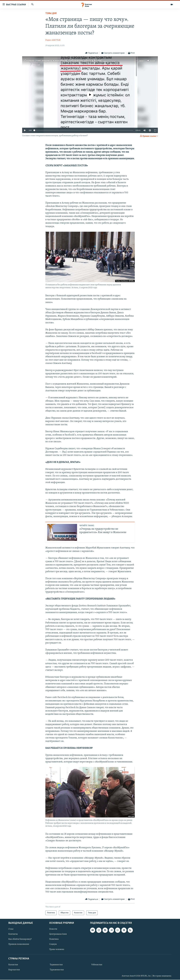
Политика (54, 939)
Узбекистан (97, 965)
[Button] (92, 53)
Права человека (57, 949)
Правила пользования (19, 944)
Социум (53, 944)
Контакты (13, 934)
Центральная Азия (58, 934)
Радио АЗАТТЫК (53, 40)
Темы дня (51, 13)
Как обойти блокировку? (20, 939)
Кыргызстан (14, 970)
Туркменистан (57, 970)
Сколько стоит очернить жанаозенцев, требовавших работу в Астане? (64, 61)
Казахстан (13, 965)
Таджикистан (56, 965)
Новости (53, 929)
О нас (11, 929)
